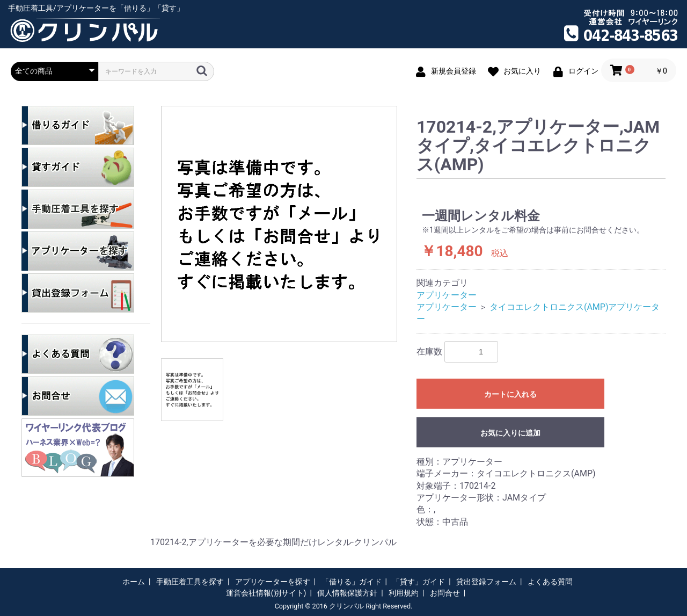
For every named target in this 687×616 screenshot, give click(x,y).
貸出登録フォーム (486, 582)
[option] (279, 224)
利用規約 (404, 593)
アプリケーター (447, 295)
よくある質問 (550, 582)
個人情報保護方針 (347, 593)
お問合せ (445, 593)
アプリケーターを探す (273, 582)
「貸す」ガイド (419, 582)
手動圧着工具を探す (190, 582)
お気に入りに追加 (510, 433)
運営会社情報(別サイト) (266, 593)
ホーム (134, 582)
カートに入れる (510, 394)
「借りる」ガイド (352, 582)
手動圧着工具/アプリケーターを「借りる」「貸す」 (96, 8)
